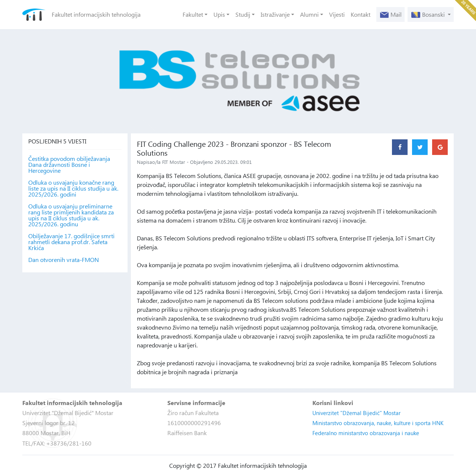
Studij (243, 14)
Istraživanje (275, 14)
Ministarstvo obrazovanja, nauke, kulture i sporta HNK (378, 423)
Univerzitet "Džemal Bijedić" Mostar (356, 413)
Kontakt (361, 14)
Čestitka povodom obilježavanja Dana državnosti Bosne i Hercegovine (69, 165)
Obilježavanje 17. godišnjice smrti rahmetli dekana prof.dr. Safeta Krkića (71, 242)
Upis (219, 14)
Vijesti (337, 14)
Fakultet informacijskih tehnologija (96, 14)
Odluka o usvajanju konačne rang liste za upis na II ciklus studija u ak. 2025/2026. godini (73, 188)
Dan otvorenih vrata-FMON (64, 260)
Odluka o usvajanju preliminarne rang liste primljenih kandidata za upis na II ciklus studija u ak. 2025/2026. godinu (71, 215)
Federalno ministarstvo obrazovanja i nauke (366, 433)
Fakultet (193, 14)
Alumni (309, 14)
